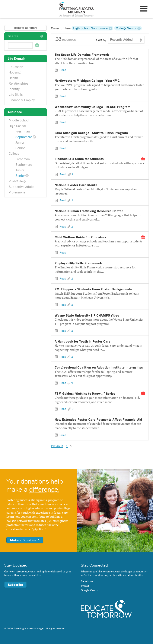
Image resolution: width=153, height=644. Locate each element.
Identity (14, 89)
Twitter (85, 586)
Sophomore (24, 137)
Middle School (19, 120)
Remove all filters (25, 28)
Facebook (87, 581)
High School (17, 126)
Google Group (89, 590)
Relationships (19, 83)
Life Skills (16, 94)
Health (13, 78)
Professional (17, 192)
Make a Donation (25, 540)
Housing (15, 72)
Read (63, 70)
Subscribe (15, 585)
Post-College (17, 181)
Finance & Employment (25, 100)
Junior (20, 142)
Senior (20, 148)
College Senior (126, 28)
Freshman (23, 131)
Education (16, 67)
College (14, 153)
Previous (57, 446)
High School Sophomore (90, 28)
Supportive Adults (22, 187)
